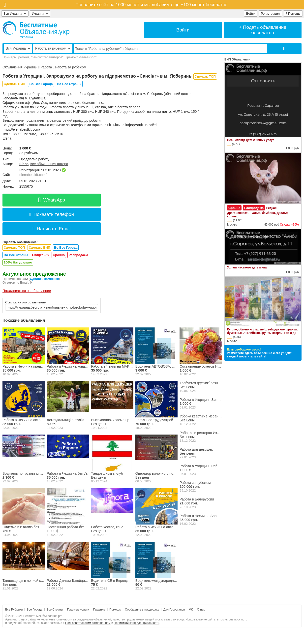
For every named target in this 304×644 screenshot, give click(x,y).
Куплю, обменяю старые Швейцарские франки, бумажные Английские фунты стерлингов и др (262, 331)
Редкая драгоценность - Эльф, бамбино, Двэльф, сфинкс (258, 212)
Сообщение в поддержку (142, 610)
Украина (40, 14)
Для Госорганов (174, 610)
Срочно (59, 255)
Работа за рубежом (71, 67)
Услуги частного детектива (247, 267)
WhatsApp (52, 200)
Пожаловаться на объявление (27, 291)
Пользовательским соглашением (88, 623)
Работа (46, 67)
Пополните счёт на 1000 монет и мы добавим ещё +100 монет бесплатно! (152, 5)
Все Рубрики (14, 610)
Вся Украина (15, 14)
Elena (24, 164)
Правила (99, 610)
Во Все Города (41, 84)
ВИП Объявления (237, 59)
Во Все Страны (69, 84)
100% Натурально (18, 262)
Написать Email (51, 229)
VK (191, 610)
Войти (251, 14)
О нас (201, 610)
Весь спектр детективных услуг (251, 140)
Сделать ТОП (205, 76)
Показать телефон (52, 214)
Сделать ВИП (14, 84)
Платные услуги (78, 610)
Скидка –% (40, 255)
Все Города (35, 610)
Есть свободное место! (244, 350)
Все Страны (55, 610)
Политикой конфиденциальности (137, 623)
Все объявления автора (49, 164)
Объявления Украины (20, 67)
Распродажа (78, 255)
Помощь (115, 610)
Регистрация (270, 14)
